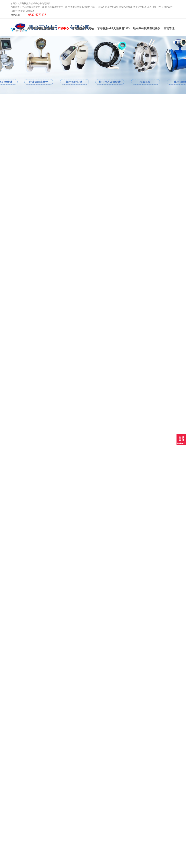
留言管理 (169, 29)
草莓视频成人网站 (83, 29)
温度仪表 (30, 11)
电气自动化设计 (165, 7)
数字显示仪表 (140, 7)
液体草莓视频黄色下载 (56, 7)
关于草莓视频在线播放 (41, 29)
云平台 (14, 839)
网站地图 (15, 15)
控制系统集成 (126, 7)
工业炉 (14, 843)
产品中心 (63, 30)
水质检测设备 (112, 7)
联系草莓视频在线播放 (147, 29)
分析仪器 (100, 7)
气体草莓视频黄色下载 (33, 7)
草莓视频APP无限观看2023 (113, 29)
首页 (21, 29)
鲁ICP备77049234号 (129, 859)
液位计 (14, 11)
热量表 (22, 11)
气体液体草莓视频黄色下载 (81, 7)
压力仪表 (152, 7)
